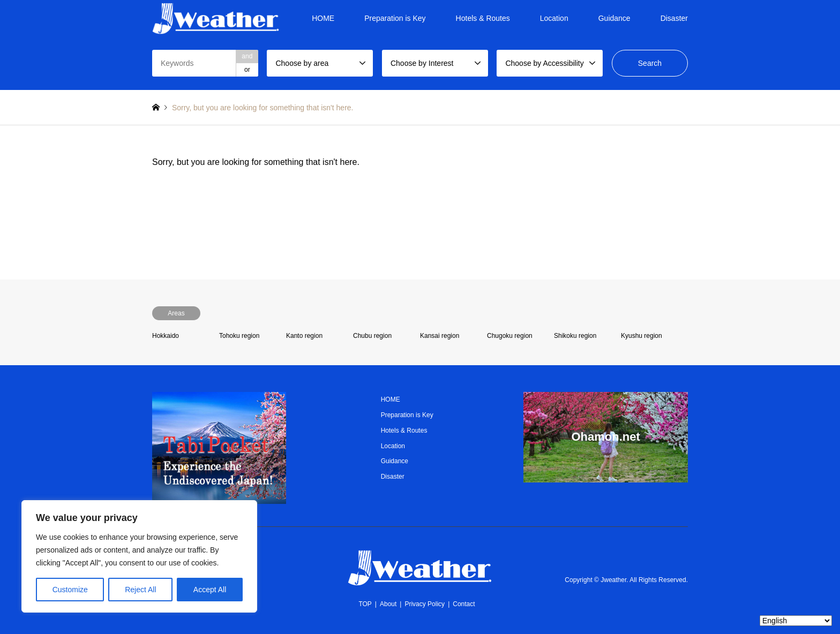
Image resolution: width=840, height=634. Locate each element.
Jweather (613, 580)
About (388, 604)
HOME (323, 18)
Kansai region (440, 336)
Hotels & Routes (483, 18)
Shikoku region (575, 336)
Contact (464, 604)
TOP (365, 604)
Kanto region (304, 336)
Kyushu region (642, 336)
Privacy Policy (425, 604)
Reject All (140, 590)
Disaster (674, 18)
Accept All (210, 590)
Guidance (614, 18)
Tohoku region (239, 336)
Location (554, 18)
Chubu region (372, 336)
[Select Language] (796, 621)
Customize (70, 590)
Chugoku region (510, 336)
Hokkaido (166, 336)
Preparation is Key (395, 18)
